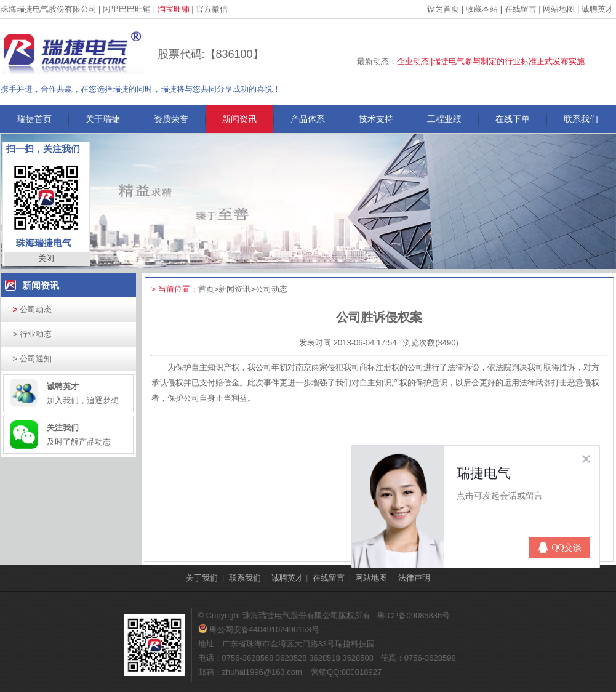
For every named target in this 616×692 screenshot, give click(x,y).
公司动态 (32, 309)
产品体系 (308, 119)
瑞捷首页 (34, 119)
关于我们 (202, 578)
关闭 (46, 258)
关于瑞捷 (103, 119)
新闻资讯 (239, 119)
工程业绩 (444, 119)
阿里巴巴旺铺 (127, 9)
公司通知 (32, 359)
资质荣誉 (171, 119)
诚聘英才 (598, 9)
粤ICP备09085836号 (414, 615)
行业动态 (32, 334)
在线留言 (521, 9)
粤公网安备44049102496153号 (259, 630)
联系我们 (581, 119)
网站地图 (559, 9)
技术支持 (376, 119)
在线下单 (513, 119)
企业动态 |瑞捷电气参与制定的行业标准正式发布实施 (491, 61)
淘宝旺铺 (174, 9)
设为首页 (443, 9)
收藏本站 (482, 9)
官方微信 (212, 9)
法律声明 (414, 578)
